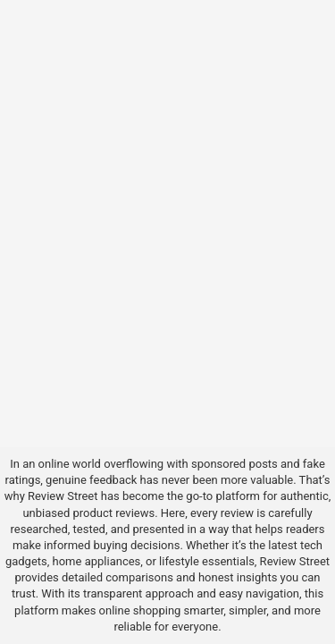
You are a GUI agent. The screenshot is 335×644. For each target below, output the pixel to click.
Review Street (63, 496)
